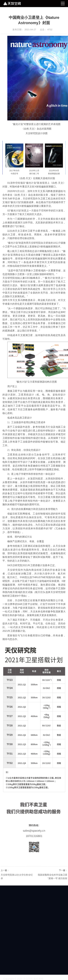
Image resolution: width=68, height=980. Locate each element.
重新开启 (46, 206)
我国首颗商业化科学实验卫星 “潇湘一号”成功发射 (53, 877)
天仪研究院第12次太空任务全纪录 (17, 877)
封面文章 (43, 195)
